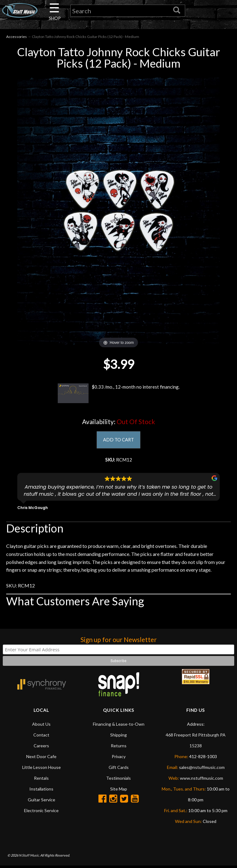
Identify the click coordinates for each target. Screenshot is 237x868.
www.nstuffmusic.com (202, 780)
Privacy (119, 759)
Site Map (119, 791)
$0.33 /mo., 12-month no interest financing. (118, 394)
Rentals (41, 780)
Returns (119, 748)
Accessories (17, 38)
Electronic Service (41, 813)
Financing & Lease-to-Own (119, 726)
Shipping (118, 737)
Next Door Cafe (41, 759)
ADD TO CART (119, 441)
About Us (41, 726)
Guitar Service (42, 802)
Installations (41, 791)
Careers (41, 748)
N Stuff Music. (29, 857)
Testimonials (118, 780)
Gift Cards (119, 769)
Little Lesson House (42, 769)
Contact (41, 737)
